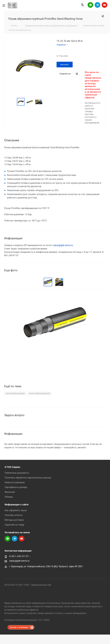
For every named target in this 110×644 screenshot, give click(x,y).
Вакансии (10, 492)
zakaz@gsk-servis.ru (63, 245)
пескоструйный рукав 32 (39, 393)
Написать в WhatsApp (90, 5)
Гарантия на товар (14, 525)
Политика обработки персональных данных (28, 478)
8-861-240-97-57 (19, 556)
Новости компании (15, 482)
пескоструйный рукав (15, 393)
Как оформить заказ (16, 510)
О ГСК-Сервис (12, 467)
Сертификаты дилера (16, 487)
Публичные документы (17, 473)
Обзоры (9, 497)
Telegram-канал (97, 5)
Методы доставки (14, 520)
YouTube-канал (104, 5)
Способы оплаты (14, 515)
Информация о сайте (17, 504)
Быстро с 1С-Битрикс (19, 627)
